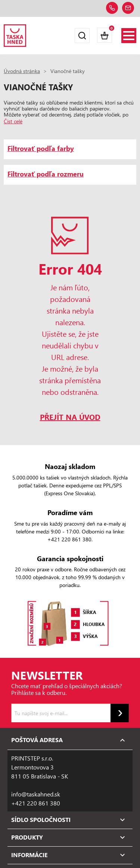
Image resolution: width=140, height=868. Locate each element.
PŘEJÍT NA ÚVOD (70, 417)
